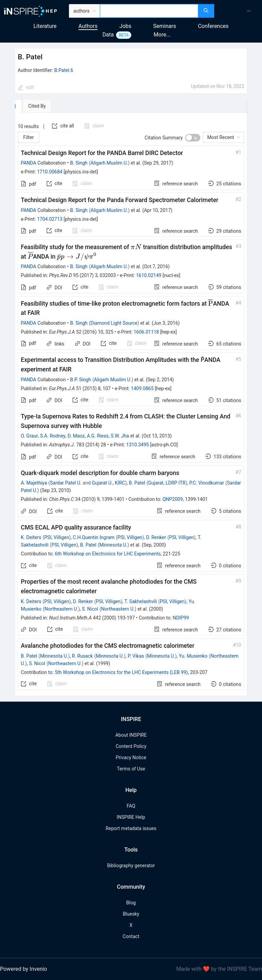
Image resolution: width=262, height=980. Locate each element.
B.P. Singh (81, 380)
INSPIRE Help (131, 817)
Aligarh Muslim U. (109, 163)
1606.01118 (146, 332)
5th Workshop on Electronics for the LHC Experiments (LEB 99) (121, 672)
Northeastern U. (61, 609)
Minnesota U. (113, 545)
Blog (131, 903)
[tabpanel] (131, 404)
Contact (131, 936)
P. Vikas (136, 656)
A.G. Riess (98, 436)
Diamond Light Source (114, 323)
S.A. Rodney (53, 436)
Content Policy (131, 746)
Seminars (165, 26)
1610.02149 (149, 275)
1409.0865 (142, 388)
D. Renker (156, 537)
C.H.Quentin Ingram (94, 537)
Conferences (213, 26)
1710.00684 (50, 172)
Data (108, 35)
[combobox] (149, 11)
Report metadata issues (131, 828)
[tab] (36, 106)
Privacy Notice (131, 757)
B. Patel (137, 483)
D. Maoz (76, 436)
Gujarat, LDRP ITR (167, 483)
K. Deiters (31, 537)
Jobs (125, 26)
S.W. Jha (120, 436)
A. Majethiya (34, 483)
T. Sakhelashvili (141, 601)
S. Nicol (90, 609)
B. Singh (79, 163)
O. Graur (29, 436)
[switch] (193, 138)
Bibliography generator (131, 866)
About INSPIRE (131, 735)
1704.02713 (50, 219)
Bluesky (131, 914)
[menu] (239, 11)
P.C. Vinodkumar (207, 483)
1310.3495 (138, 445)
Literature (45, 26)
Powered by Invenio (24, 969)
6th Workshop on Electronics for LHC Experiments (108, 554)
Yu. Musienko (193, 656)
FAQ (131, 806)
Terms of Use (131, 769)
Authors (88, 26)
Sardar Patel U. (66, 483)
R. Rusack (82, 656)
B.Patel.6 (64, 70)
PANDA (28, 163)
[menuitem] (249, 11)
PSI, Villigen (57, 537)
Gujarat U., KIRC (108, 483)
